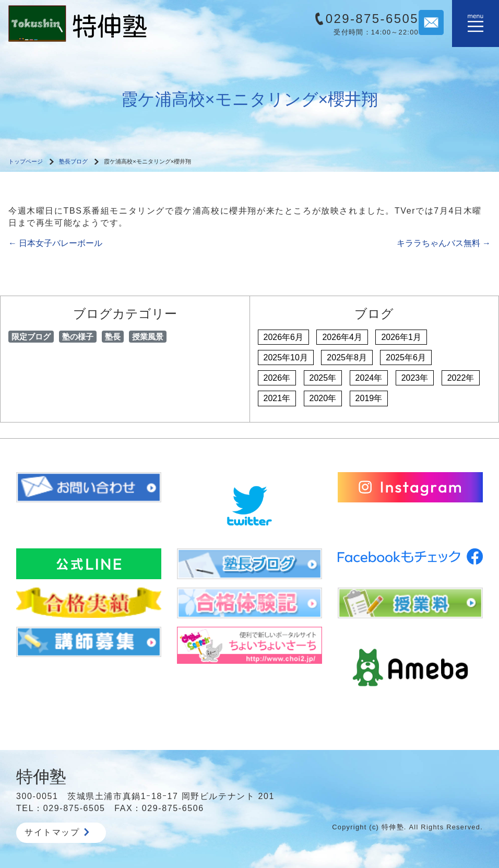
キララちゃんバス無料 (444, 243)
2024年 (369, 378)
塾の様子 (78, 337)
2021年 (277, 398)
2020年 (323, 398)
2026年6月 (284, 337)
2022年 (461, 378)
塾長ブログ (73, 161)
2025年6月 (406, 357)
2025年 (323, 378)
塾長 (113, 337)
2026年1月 (401, 337)
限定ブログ (31, 337)
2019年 (369, 398)
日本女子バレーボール (55, 243)
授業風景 (148, 337)
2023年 (415, 378)
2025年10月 (286, 357)
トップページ (26, 161)
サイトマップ (57, 832)
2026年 (277, 378)
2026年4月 (342, 337)
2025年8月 (347, 357)
